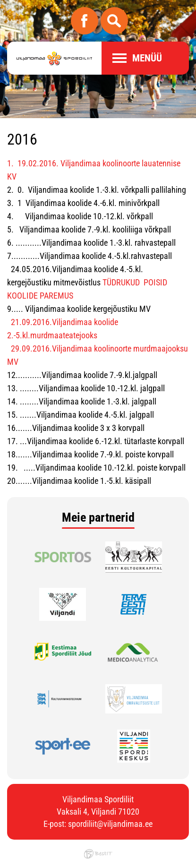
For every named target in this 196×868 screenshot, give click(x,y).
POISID (155, 282)
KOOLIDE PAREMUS (40, 296)
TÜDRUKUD (121, 282)
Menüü (147, 58)
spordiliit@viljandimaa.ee (110, 824)
